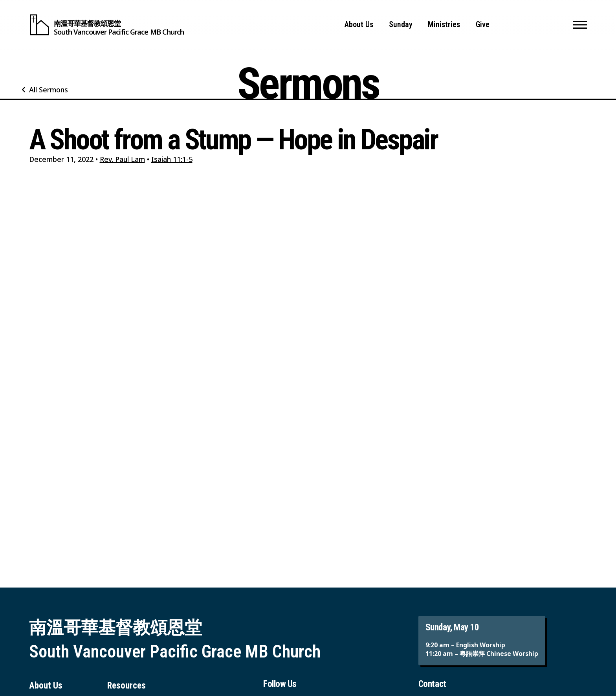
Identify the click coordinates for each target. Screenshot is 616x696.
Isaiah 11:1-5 (172, 159)
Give (483, 25)
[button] (580, 25)
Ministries (444, 25)
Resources (126, 686)
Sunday (401, 25)
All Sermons (49, 90)
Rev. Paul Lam (122, 159)
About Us (359, 25)
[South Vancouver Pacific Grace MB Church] (107, 25)
